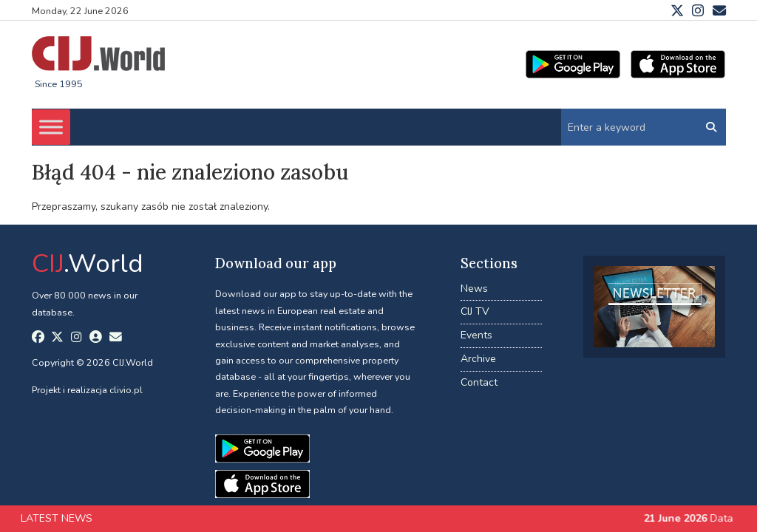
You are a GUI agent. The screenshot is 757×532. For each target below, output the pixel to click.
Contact (479, 382)
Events (476, 335)
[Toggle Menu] (51, 127)
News (474, 289)
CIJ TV (475, 311)
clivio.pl (126, 390)
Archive (478, 359)
